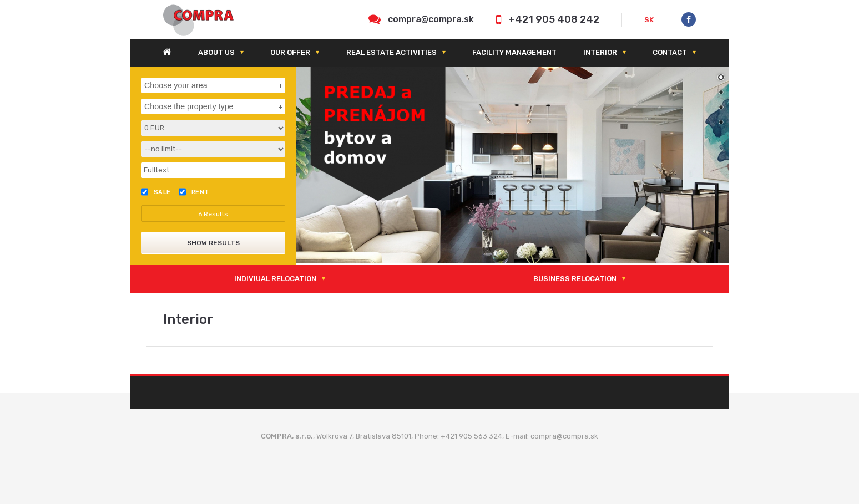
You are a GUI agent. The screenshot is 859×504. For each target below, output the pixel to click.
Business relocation (575, 279)
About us (216, 52)
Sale (156, 192)
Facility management (514, 52)
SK (649, 20)
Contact (670, 52)
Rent (194, 192)
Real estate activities (391, 52)
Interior (600, 52)
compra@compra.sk (431, 19)
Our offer (290, 52)
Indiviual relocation (275, 279)
